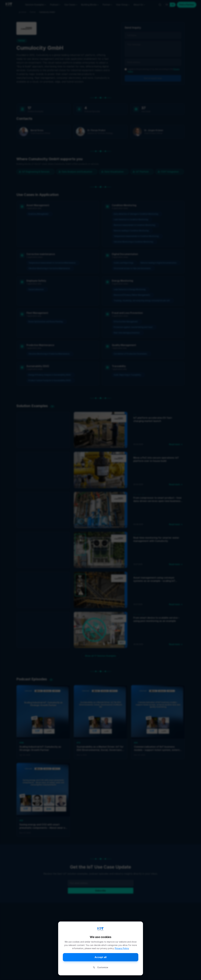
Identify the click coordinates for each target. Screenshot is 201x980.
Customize (100, 967)
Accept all (100, 957)
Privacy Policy (122, 948)
